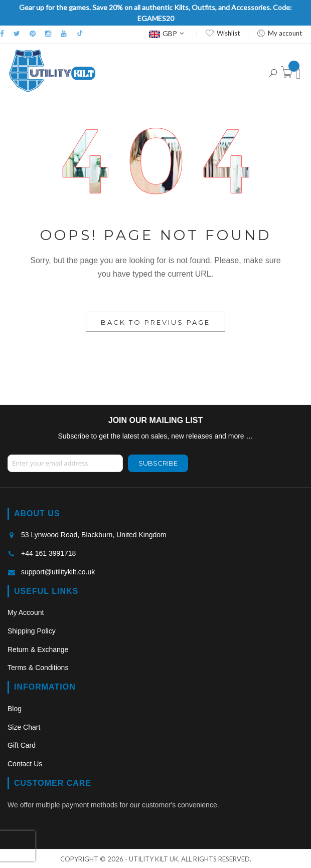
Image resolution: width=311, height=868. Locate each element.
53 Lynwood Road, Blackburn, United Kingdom (94, 535)
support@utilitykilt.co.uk (58, 572)
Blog (15, 709)
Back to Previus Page (155, 322)
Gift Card (22, 745)
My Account (26, 612)
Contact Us (25, 764)
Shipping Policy (32, 631)
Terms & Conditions (38, 668)
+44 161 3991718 (48, 553)
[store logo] (52, 71)
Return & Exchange (38, 649)
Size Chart (24, 727)
